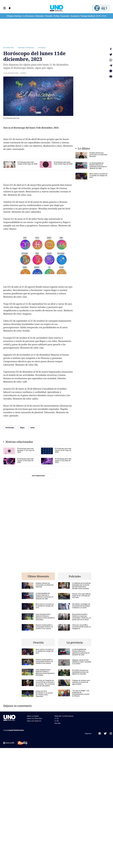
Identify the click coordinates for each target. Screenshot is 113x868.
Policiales (40, 16)
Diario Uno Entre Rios (34, 718)
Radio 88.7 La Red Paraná (64, 716)
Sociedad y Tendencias (26, 48)
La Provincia (29, 16)
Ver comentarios (38, 476)
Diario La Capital (33, 716)
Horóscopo (42, 48)
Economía (65, 16)
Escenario (75, 16)
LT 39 (98, 16)
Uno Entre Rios (9, 48)
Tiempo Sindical (88, 16)
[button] (5, 8)
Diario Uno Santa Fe (34, 721)
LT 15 (104, 16)
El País (57, 16)
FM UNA (57, 723)
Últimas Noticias (14, 16)
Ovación (49, 16)
